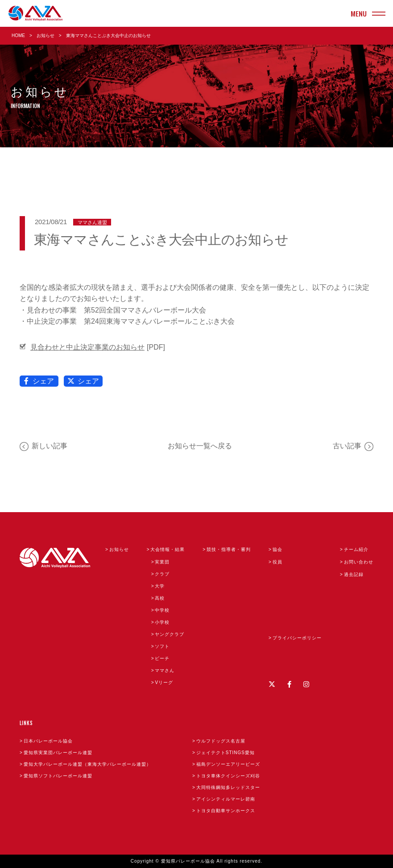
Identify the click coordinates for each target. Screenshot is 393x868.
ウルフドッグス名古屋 (221, 741)
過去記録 (354, 574)
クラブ (162, 574)
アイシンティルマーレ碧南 (226, 799)
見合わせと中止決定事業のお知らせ (87, 347)
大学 (160, 586)
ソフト (162, 646)
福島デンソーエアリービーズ (228, 764)
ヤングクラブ (170, 634)
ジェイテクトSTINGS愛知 (225, 753)
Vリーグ (164, 682)
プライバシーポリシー (297, 638)
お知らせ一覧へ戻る (200, 446)
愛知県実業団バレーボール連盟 (58, 753)
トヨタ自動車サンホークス (226, 811)
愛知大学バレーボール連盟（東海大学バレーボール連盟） (87, 764)
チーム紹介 (356, 549)
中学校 (162, 610)
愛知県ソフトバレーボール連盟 (58, 776)
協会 (277, 549)
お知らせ (46, 35)
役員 (277, 562)
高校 (160, 598)
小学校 (162, 622)
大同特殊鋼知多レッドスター (228, 787)
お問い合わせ (359, 562)
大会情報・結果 (168, 549)
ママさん (165, 670)
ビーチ (162, 658)
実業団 (162, 562)
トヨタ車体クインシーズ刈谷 (228, 776)
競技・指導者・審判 (229, 549)
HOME (18, 35)
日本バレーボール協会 (48, 741)
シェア (39, 381)
